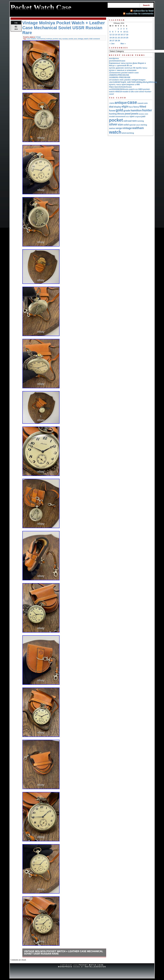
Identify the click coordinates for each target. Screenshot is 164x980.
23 (122, 38)
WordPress (65, 967)
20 (113, 38)
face (131, 107)
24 (124, 38)
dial (111, 107)
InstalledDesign (95, 967)
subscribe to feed (143, 11)
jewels (135, 114)
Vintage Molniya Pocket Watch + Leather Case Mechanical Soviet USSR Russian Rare (64, 952)
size (120, 125)
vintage (38, 37)
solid (126, 125)
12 (111, 35)
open (132, 116)
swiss (112, 128)
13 (113, 35)
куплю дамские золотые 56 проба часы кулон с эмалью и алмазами (128, 69)
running (140, 121)
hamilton (136, 110)
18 (127, 35)
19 (111, 38)
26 (111, 41)
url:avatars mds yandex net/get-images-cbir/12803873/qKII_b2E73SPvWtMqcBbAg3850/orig (133, 81)
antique (121, 103)
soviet (71, 39)
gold (119, 110)
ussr (75, 39)
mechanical (41, 39)
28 (116, 41)
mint (146, 114)
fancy (136, 107)
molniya (49, 39)
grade (127, 111)
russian (65, 39)
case (29, 39)
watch (86, 39)
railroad (127, 121)
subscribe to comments (140, 13)
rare (60, 39)
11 (127, 32)
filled (143, 107)
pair (143, 116)
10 (124, 32)
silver (113, 124)
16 (122, 35)
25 (127, 38)
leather (34, 39)
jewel (128, 114)
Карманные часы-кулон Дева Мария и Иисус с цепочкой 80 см (127, 64)
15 (119, 35)
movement (120, 116)
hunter (147, 110)
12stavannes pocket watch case (124, 73)
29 (119, 41)
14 (116, 35)
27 (113, 41)
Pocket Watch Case (91, 965)
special (132, 125)
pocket (55, 39)
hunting (113, 114)
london (141, 114)
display (118, 107)
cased (140, 103)
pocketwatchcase (117, 61)
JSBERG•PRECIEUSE (119, 75)
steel (138, 125)
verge (119, 128)
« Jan (112, 44)
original (138, 117)
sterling (144, 125)
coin (146, 103)
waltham (138, 128)
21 (116, 38)
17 (124, 35)
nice (127, 117)
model (112, 116)
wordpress (114, 58)
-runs (112, 103)
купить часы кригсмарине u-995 (124, 84)
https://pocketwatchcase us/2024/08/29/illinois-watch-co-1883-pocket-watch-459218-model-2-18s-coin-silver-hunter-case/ (130, 90)
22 (119, 38)
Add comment (95, 39)
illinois (121, 114)
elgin (125, 106)
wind (124, 133)
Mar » (123, 44)
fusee (112, 111)
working (130, 133)
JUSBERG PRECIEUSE (120, 77)
